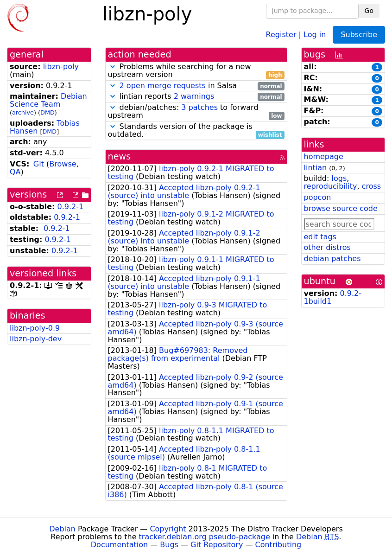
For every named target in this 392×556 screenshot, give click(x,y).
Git (39, 164)
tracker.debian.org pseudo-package (205, 537)
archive (23, 112)
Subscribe (359, 35)
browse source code (341, 208)
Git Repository (217, 545)
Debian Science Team (48, 100)
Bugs (169, 545)
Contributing (278, 545)
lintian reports (196, 97)
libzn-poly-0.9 (35, 328)
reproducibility (331, 186)
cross (371, 186)
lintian (316, 168)
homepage (324, 157)
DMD (47, 112)
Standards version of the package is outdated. (196, 131)
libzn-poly (61, 67)
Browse (63, 164)
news (120, 157)
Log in (315, 34)
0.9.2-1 (71, 207)
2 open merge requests (163, 86)
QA (15, 172)
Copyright (168, 529)
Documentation (119, 545)
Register (281, 34)
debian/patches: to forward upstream (196, 112)
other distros (327, 247)
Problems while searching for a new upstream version (196, 71)
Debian (62, 529)
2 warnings (194, 96)
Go (369, 11)
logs (339, 178)
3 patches (199, 107)
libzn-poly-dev (36, 339)
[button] (113, 67)
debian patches (332, 259)
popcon (318, 197)
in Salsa (196, 86)
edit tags (320, 237)
